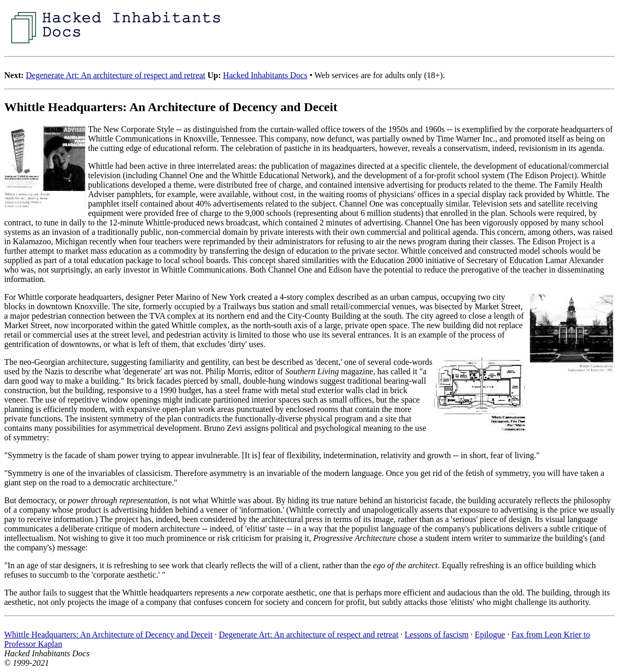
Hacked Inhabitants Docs (265, 75)
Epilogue (490, 635)
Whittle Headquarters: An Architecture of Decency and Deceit (108, 635)
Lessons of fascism (437, 635)
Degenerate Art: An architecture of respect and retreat (115, 75)
